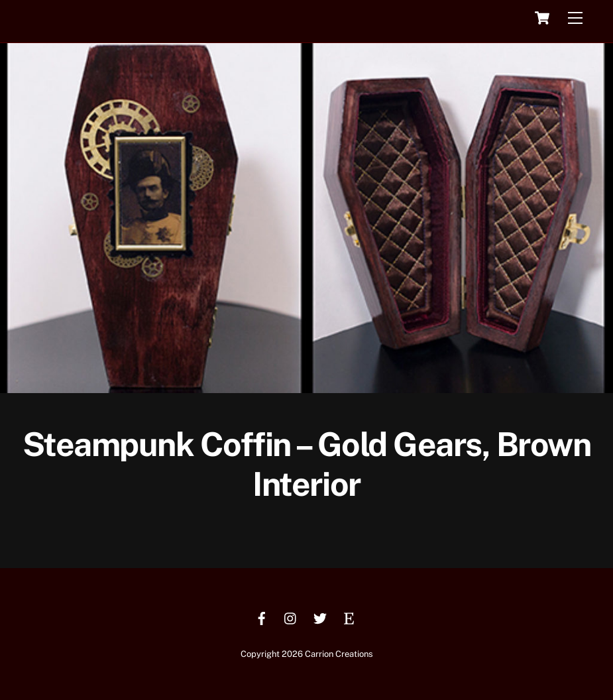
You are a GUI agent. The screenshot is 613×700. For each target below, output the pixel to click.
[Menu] (575, 18)
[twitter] (320, 617)
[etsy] (349, 617)
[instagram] (291, 617)
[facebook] (262, 617)
